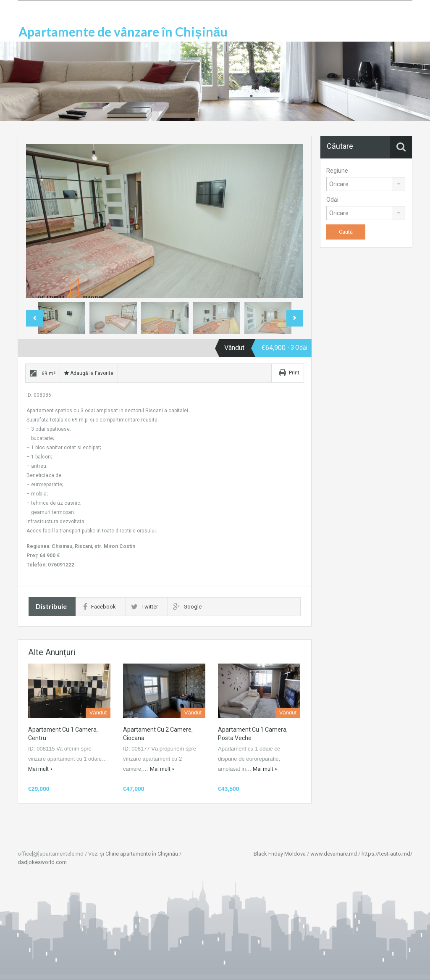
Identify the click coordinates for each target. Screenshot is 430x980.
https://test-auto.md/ (387, 854)
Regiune (337, 171)
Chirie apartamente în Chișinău (142, 854)
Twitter (144, 607)
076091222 (61, 565)
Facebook (100, 607)
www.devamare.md (334, 854)
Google (187, 607)
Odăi (332, 200)
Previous (34, 318)
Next (295, 318)
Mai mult (40, 769)
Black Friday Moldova (280, 854)
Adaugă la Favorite (89, 373)
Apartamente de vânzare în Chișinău (123, 32)
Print (294, 373)
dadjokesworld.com (42, 862)
